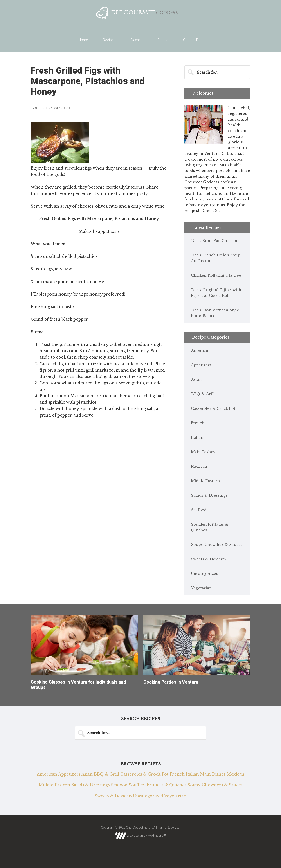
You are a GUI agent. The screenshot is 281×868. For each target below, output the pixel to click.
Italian (197, 437)
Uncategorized (205, 574)
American (200, 350)
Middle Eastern (205, 481)
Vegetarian (201, 588)
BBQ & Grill (203, 394)
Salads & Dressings (209, 495)
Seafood (199, 510)
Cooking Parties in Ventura (171, 682)
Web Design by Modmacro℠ (140, 836)
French (198, 423)
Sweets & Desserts (208, 559)
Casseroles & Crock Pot (213, 408)
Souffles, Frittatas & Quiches (210, 527)
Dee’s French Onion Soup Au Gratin (216, 258)
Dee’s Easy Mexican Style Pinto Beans (215, 313)
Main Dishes (203, 452)
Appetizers (201, 365)
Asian (196, 379)
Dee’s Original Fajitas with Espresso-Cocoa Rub (216, 293)
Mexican (199, 466)
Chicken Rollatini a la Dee (216, 275)
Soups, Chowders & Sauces (217, 545)
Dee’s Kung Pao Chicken (214, 241)
